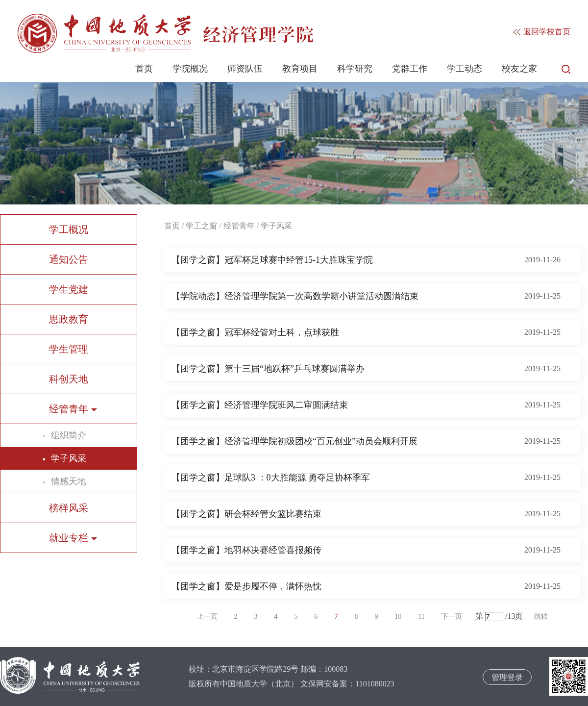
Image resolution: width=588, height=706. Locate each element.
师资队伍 (245, 69)
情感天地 (69, 481)
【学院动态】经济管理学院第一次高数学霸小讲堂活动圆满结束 (295, 296)
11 (422, 617)
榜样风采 (69, 508)
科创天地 (69, 379)
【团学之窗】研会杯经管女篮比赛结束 (246, 514)
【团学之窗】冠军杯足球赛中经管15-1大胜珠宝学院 (272, 260)
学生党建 (69, 289)
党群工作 (410, 69)
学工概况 (69, 229)
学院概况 (190, 69)
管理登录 (507, 677)
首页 (144, 69)
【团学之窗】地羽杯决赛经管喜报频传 (246, 550)
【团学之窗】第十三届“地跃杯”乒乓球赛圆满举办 (268, 369)
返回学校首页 (542, 32)
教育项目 (300, 69)
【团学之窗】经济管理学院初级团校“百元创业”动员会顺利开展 (294, 441)
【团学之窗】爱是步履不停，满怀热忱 (246, 586)
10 (398, 617)
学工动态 (465, 69)
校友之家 (519, 69)
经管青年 (239, 226)
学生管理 (69, 349)
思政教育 (69, 319)
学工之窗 (201, 226)
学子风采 (69, 458)
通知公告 (69, 259)
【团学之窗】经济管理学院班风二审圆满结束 (260, 405)
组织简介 (69, 435)
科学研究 (355, 69)
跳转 (541, 617)
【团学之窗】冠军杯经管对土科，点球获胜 (255, 332)
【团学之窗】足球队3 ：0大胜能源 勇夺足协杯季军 (271, 478)
